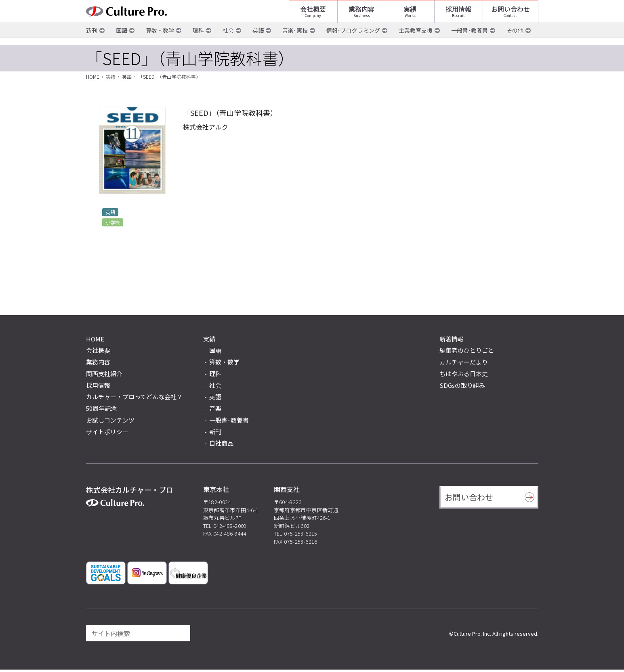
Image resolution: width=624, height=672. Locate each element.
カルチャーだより (464, 364)
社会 (228, 40)
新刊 (92, 40)
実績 (410, 14)
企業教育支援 (416, 40)
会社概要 (313, 14)
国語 (122, 40)
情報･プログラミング (353, 40)
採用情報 (458, 14)
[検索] (181, 636)
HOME (93, 79)
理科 (198, 40)
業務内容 (361, 14)
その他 (515, 40)
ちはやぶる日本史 (464, 376)
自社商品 (221, 446)
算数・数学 (160, 40)
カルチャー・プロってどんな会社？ (134, 399)
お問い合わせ (511, 14)
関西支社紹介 (104, 376)
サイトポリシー (107, 434)
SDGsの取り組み (462, 388)
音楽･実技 (295, 40)
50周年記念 (101, 411)
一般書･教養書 (470, 40)
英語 (258, 40)
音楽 (215, 411)
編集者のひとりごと (467, 353)
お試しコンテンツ (110, 422)
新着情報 (452, 341)
